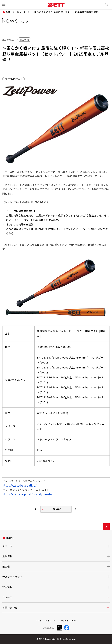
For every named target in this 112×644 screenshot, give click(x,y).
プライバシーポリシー (45, 620)
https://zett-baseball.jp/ (19, 485)
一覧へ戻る (52, 509)
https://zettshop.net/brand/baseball (28, 494)
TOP (7, 12)
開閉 (106, 546)
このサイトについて (68, 620)
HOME (8, 538)
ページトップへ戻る (106, 527)
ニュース (21, 12)
